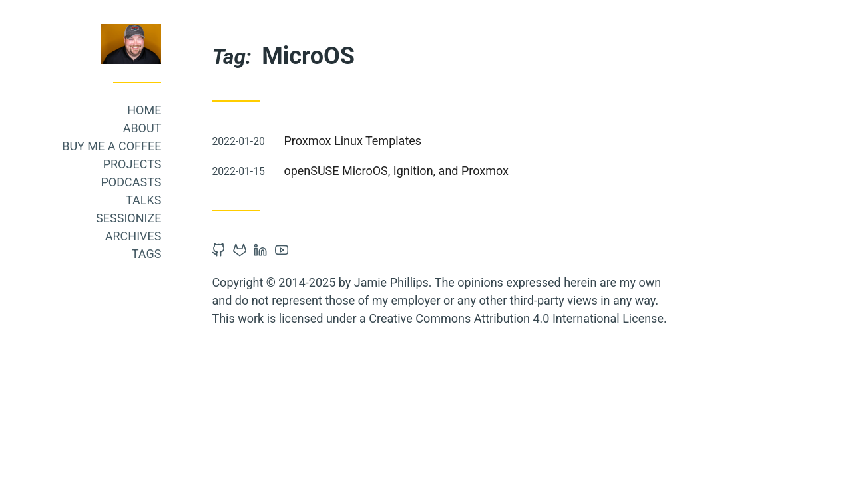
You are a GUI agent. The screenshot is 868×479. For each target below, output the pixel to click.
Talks (169, 200)
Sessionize (154, 218)
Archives (158, 236)
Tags (171, 254)
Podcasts (156, 182)
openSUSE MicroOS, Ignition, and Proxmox (421, 171)
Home (169, 110)
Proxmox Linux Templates (378, 141)
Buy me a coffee (137, 146)
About (167, 128)
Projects (157, 164)
